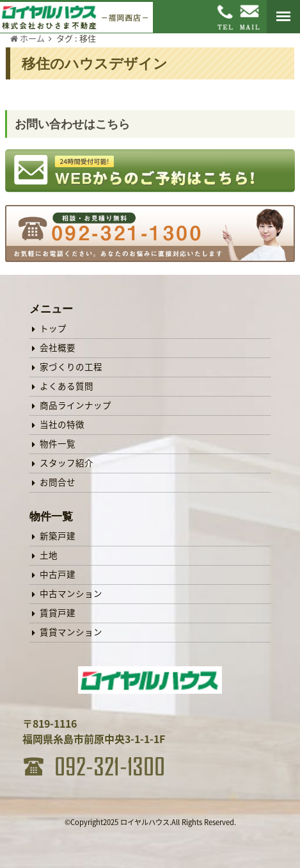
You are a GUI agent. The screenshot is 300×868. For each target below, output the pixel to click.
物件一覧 (58, 443)
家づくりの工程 (71, 366)
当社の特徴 (62, 424)
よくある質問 (67, 386)
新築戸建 (58, 536)
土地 (49, 555)
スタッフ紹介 (67, 463)
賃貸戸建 (58, 612)
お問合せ (58, 482)
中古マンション (71, 593)
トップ (53, 328)
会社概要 (58, 347)
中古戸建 (58, 574)
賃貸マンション (71, 632)
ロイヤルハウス (145, 822)
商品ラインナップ (75, 405)
